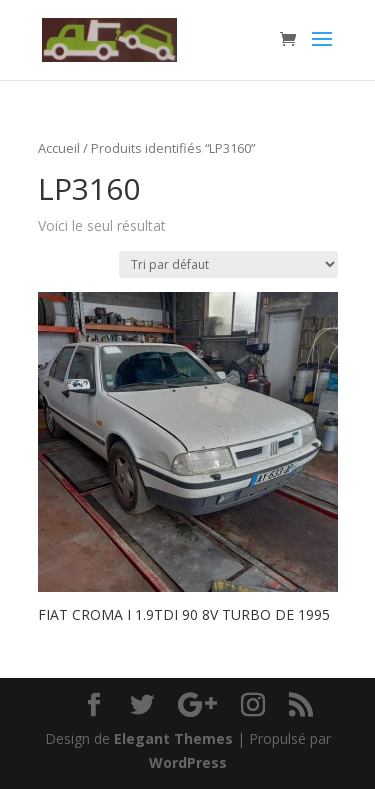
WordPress (188, 762)
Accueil (59, 148)
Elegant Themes (173, 738)
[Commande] (228, 264)
